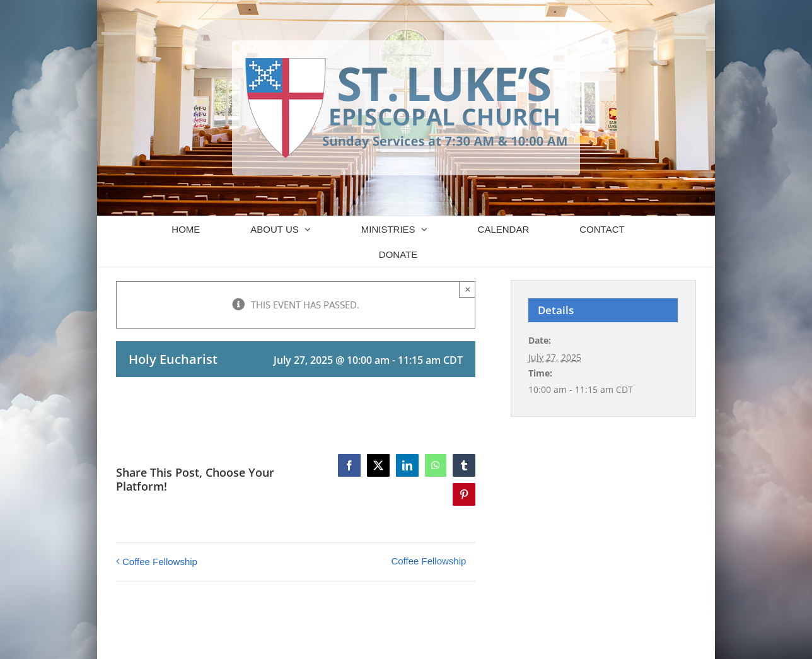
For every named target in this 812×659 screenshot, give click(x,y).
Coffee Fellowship (160, 562)
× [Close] (468, 289)
